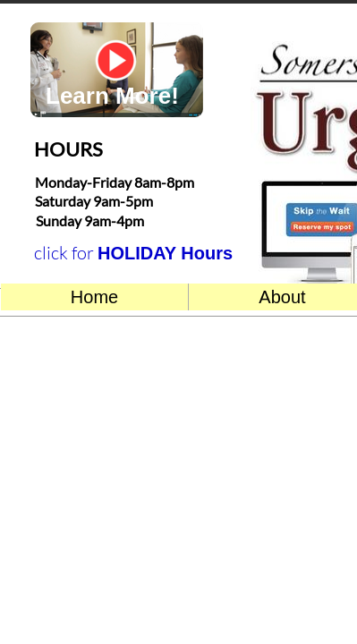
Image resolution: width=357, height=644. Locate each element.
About (282, 297)
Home (94, 297)
